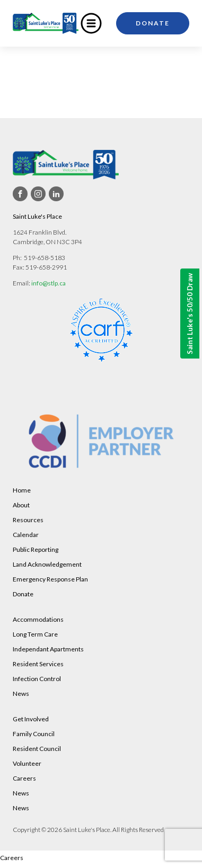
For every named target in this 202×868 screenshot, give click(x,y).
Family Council (34, 734)
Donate (153, 23)
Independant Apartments (48, 649)
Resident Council (37, 749)
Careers (24, 778)
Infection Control (37, 679)
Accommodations (38, 619)
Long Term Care (35, 634)
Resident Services (38, 664)
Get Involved (31, 719)
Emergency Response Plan (50, 579)
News (21, 693)
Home (22, 490)
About (21, 505)
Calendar (26, 535)
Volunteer (27, 763)
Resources (28, 520)
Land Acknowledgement (47, 564)
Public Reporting (36, 549)
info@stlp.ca (49, 283)
